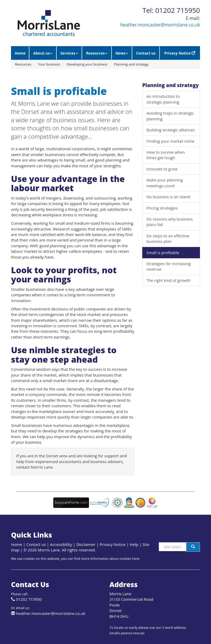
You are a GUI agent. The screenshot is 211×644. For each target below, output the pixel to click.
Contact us (146, 53)
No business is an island (168, 197)
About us (43, 53)
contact (23, 467)
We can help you (38, 437)
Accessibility (61, 544)
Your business (49, 64)
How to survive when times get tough (166, 155)
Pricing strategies (162, 208)
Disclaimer (86, 544)
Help (134, 544)
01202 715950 (29, 599)
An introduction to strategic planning (163, 99)
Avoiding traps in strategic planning (170, 116)
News (122, 53)
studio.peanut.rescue (127, 633)
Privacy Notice (180, 53)
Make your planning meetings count (165, 183)
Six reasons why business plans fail (170, 222)
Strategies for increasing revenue (169, 266)
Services (69, 53)
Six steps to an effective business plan (168, 238)
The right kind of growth (168, 280)
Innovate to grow (162, 169)
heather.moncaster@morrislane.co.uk (160, 25)
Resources (97, 53)
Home (20, 53)
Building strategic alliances (171, 130)
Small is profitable (163, 253)
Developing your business (87, 64)
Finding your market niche (170, 141)
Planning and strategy (131, 64)
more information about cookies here (110, 559)
